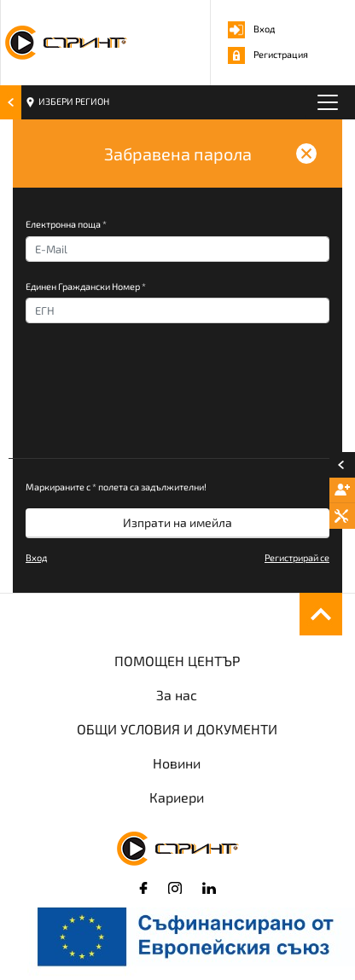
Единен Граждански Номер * (86, 286)
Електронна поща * (66, 224)
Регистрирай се (297, 557)
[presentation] (155, 403)
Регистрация (268, 54)
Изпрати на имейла (177, 522)
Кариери (177, 797)
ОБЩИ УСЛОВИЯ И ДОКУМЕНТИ (177, 729)
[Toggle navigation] (328, 102)
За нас (177, 695)
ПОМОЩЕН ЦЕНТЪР (177, 661)
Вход (251, 29)
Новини (177, 763)
